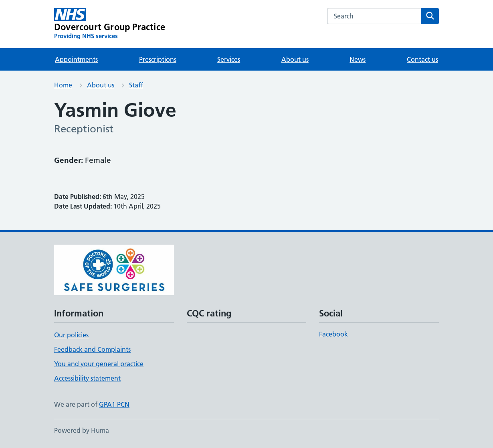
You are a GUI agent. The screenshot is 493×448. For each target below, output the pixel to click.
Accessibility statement (87, 378)
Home (63, 85)
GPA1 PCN (114, 404)
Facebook (333, 334)
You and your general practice (99, 364)
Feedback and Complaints (92, 349)
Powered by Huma (82, 430)
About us (295, 59)
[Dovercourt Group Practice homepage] (110, 24)
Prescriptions (158, 59)
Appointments (76, 59)
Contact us (422, 59)
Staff (136, 85)
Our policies (71, 335)
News (358, 59)
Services (229, 59)
